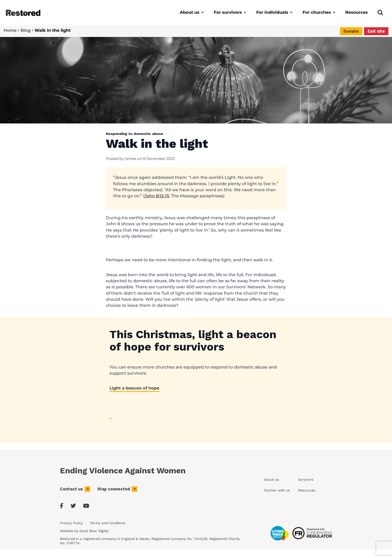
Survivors (306, 480)
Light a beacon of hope (134, 388)
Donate (351, 31)
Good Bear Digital (94, 531)
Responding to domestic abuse (134, 134)
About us (271, 480)
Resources (307, 490)
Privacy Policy (71, 523)
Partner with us (277, 490)
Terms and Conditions (108, 523)
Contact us (75, 489)
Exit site (376, 31)
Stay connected (117, 489)
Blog (26, 30)
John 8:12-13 (157, 196)
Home (10, 30)
